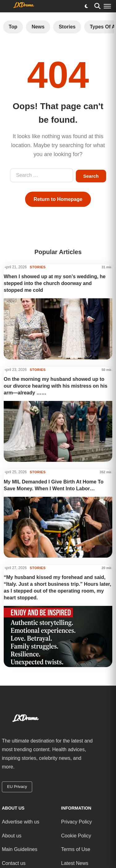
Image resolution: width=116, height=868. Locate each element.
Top (13, 27)
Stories (67, 27)
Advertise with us (21, 822)
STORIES (38, 267)
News (38, 27)
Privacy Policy (77, 822)
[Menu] (107, 6)
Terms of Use (76, 849)
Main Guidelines (20, 849)
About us (12, 835)
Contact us (14, 863)
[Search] (97, 6)
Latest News (75, 863)
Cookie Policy (76, 835)
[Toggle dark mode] (86, 6)
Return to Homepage (58, 199)
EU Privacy (17, 787)
